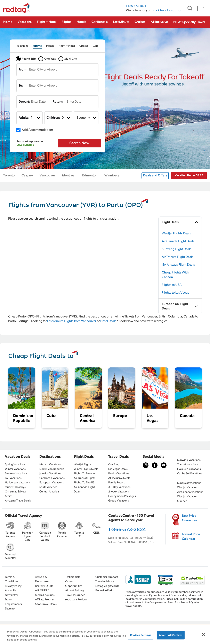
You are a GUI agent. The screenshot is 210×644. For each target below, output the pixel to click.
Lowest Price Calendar (191, 537)
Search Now (79, 143)
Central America (49, 492)
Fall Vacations (13, 478)
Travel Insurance (75, 595)
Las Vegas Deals (118, 469)
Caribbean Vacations (52, 478)
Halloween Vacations (18, 483)
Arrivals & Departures (42, 579)
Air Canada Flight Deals (178, 241)
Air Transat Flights (85, 478)
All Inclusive (159, 22)
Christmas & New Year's (15, 494)
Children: (53, 118)
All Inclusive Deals (119, 478)
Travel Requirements (13, 602)
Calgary (27, 176)
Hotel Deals (108, 321)
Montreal (69, 176)
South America (48, 487)
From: (23, 70)
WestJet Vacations (188, 488)
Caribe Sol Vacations (190, 474)
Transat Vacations (188, 465)
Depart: (24, 102)
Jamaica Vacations (50, 474)
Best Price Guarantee (190, 518)
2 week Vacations (119, 492)
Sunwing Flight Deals (177, 249)
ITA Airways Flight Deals (178, 265)
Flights (67, 22)
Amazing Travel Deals (18, 501)
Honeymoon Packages (122, 496)
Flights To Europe (84, 474)
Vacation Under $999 (189, 175)
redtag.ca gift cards (107, 586)
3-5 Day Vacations (119, 487)
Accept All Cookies (171, 635)
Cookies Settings (141, 635)
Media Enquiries (45, 595)
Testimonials (73, 577)
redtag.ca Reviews (76, 600)
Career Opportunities (74, 584)
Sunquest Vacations (189, 483)
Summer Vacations (16, 474)
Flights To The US (84, 483)
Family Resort (116, 483)
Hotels (81, 22)
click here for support (168, 10)
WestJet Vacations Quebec (188, 499)
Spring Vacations (15, 465)
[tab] (22, 46)
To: (21, 86)
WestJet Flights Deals (176, 234)
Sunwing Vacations (189, 460)
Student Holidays (15, 487)
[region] (105, 635)
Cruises (140, 22)
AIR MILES (42, 590)
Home (8, 22)
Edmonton (90, 176)
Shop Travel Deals (46, 604)
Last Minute (121, 22)
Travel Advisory (105, 582)
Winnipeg (112, 176)
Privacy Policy (13, 586)
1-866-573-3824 (136, 6)
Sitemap (10, 609)
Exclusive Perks (105, 591)
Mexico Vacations (50, 465)
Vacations (25, 22)
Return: (58, 102)
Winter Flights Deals (86, 469)
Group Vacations (119, 501)
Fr (202, 8)
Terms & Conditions (12, 579)
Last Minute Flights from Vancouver (72, 321)
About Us (11, 591)
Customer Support (107, 577)
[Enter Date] (36, 102)
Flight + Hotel (47, 22)
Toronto (9, 176)
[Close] (203, 635)
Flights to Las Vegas (175, 293)
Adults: (24, 118)
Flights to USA (172, 285)
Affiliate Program (45, 600)
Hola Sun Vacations (189, 469)
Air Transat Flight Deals (178, 257)
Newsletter (11, 595)
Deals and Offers (155, 176)
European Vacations (52, 483)
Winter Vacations (15, 469)
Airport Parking (74, 591)
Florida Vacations (119, 474)
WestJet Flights (83, 465)
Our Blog (114, 465)
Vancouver (47, 176)
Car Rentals (100, 22)
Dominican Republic (52, 469)
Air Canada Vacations (190, 492)
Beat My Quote (44, 586)
